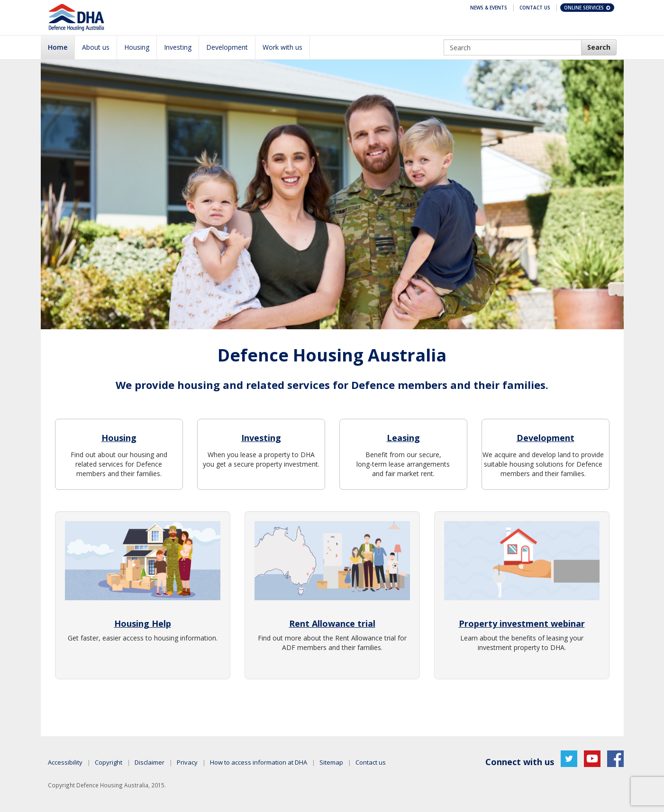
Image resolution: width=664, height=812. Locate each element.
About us (96, 47)
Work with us (282, 47)
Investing (178, 47)
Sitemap (331, 762)
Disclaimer (150, 762)
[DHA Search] (599, 47)
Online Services (588, 8)
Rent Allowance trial (332, 623)
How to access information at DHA (259, 762)
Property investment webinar (522, 623)
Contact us (371, 762)
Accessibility (65, 762)
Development (227, 47)
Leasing (403, 438)
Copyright (109, 762)
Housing (137, 47)
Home (58, 47)
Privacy (187, 762)
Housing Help (143, 623)
